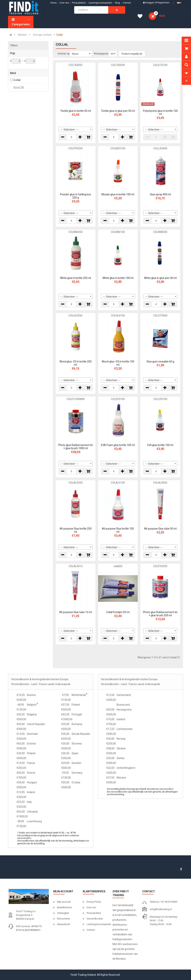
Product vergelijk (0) (132, 54)
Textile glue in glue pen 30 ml (118, 111)
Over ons (64, 3)
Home (54, 3)
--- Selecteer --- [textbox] (69, 130)
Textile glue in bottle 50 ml (76, 111)
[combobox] (76, 129)
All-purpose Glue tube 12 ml (76, 612)
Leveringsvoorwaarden (100, 3)
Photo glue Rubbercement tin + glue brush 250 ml (160, 614)
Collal (59, 35)
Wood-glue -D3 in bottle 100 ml (118, 363)
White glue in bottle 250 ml (76, 278)
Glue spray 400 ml (160, 194)
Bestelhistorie (64, 907)
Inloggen (150, 3)
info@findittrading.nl (161, 909)
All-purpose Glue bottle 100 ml (118, 530)
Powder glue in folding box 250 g (76, 196)
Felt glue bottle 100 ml (160, 445)
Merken (22, 35)
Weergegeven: (101, 54)
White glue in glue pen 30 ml (160, 278)
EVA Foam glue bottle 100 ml (118, 445)
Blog (117, 3)
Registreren (163, 3)
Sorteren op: (64, 54)
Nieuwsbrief (64, 924)
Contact (91, 930)
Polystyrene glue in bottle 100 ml (160, 112)
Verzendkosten (95, 919)
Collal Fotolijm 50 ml (118, 612)
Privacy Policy (94, 902)
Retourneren (64, 919)
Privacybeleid (79, 3)
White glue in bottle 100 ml (118, 278)
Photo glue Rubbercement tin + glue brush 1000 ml (76, 447)
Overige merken (42, 35)
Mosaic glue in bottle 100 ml (118, 194)
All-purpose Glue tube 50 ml (160, 529)
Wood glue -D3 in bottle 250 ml (76, 363)
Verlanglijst (63, 913)
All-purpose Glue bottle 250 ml (76, 530)
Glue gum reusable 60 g (160, 361)
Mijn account (64, 902)
